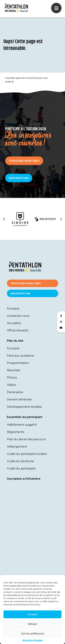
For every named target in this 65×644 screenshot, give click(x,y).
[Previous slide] (4, 219)
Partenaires (15, 392)
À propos (13, 309)
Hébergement (17, 447)
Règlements (16, 432)
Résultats (14, 370)
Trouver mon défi (24, 161)
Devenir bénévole (19, 399)
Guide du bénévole (20, 461)
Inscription (19, 178)
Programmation (18, 363)
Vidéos (11, 385)
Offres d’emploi (18, 330)
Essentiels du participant (25, 417)
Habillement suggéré (22, 425)
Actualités (14, 323)
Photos (12, 378)
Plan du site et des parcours (26, 439)
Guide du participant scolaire (27, 454)
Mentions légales (33, 640)
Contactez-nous (18, 316)
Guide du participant (21, 468)
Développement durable (24, 407)
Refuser (32, 624)
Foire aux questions (20, 356)
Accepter (32, 614)
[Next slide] (61, 219)
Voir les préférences (32, 633)
